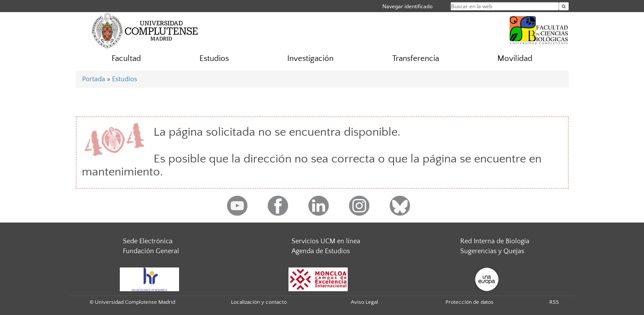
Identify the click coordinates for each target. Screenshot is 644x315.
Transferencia (416, 59)
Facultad (126, 59)
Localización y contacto (259, 302)
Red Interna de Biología (495, 241)
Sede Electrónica (148, 241)
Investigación (310, 59)
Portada (94, 79)
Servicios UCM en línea (326, 241)
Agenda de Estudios (321, 251)
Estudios (214, 59)
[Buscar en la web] (564, 6)
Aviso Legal (364, 302)
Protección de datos (469, 302)
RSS (554, 302)
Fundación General (151, 251)
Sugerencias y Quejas (492, 251)
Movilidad (515, 59)
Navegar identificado (407, 6)
